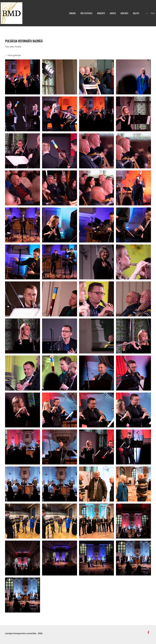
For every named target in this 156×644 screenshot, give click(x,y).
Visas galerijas (14, 59)
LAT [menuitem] (143, 15)
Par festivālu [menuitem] (82, 15)
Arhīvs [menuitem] (108, 15)
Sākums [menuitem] (68, 15)
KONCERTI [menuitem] (97, 15)
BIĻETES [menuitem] (132, 15)
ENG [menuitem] (148, 15)
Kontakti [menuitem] (120, 15)
